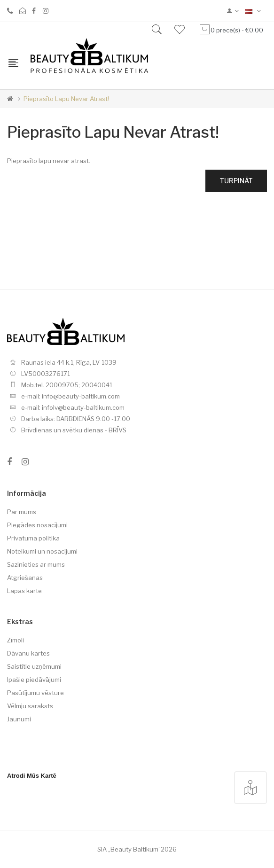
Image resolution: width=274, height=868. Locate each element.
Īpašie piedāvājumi (34, 680)
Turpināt (236, 181)
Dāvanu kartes (28, 653)
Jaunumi (19, 719)
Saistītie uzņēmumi (34, 666)
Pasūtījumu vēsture (35, 693)
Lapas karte (24, 591)
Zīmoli (16, 640)
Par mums (22, 512)
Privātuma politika (33, 538)
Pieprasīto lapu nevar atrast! (66, 99)
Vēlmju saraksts (30, 706)
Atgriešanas (25, 578)
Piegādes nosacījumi (37, 525)
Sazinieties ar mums (36, 564)
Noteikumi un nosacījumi (42, 551)
